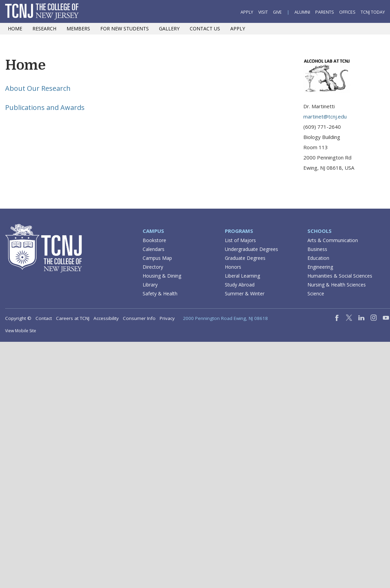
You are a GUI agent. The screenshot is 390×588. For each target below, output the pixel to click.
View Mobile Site (21, 331)
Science (316, 293)
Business (317, 249)
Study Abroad (240, 285)
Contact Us (205, 29)
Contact (44, 318)
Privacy (167, 318)
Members (78, 29)
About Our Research (38, 88)
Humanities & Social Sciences (340, 276)
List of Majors (240, 240)
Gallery (169, 29)
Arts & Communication (333, 240)
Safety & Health (160, 293)
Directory (153, 267)
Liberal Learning (242, 276)
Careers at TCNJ (73, 318)
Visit (263, 12)
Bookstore (154, 240)
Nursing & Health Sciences (337, 285)
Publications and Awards (45, 107)
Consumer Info (139, 318)
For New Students (125, 29)
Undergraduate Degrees (251, 249)
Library (150, 285)
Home (15, 29)
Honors (233, 267)
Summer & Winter (245, 293)
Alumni (302, 12)
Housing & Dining (162, 276)
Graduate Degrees (245, 258)
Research (44, 29)
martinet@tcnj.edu (325, 116)
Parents (325, 12)
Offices (347, 12)
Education (318, 258)
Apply (247, 12)
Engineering (320, 267)
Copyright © (18, 318)
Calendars (154, 249)
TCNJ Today (373, 12)
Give (277, 12)
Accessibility (106, 318)
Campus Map (157, 258)
